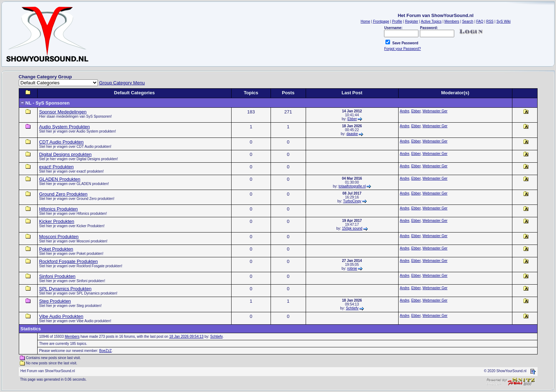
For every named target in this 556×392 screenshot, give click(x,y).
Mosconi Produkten (59, 237)
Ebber (352, 119)
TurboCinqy (352, 201)
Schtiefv (352, 308)
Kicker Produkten (57, 221)
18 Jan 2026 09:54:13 (186, 337)
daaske (352, 134)
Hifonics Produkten (58, 209)
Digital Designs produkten (65, 154)
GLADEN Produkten (60, 179)
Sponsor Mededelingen (63, 112)
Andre (405, 111)
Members (72, 337)
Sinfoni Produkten (57, 276)
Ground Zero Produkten (63, 194)
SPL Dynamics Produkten (65, 289)
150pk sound (352, 228)
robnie (352, 268)
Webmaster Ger (435, 111)
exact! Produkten (56, 167)
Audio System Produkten (64, 127)
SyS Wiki (504, 21)
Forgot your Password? (402, 49)
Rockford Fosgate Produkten (68, 261)
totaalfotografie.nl (352, 186)
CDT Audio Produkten (61, 142)
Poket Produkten (56, 249)
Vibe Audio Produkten (61, 316)
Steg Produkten (55, 301)
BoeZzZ (105, 351)
